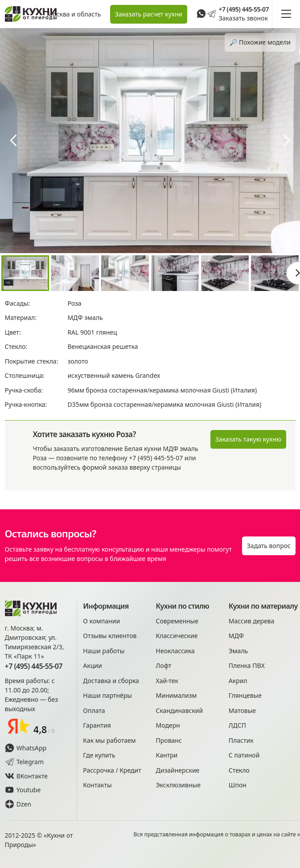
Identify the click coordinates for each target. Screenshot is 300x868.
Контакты (97, 785)
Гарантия (97, 725)
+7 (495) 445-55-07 (244, 9)
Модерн (168, 725)
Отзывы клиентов (110, 636)
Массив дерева (252, 621)
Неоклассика (175, 651)
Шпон (238, 785)
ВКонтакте (27, 776)
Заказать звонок (243, 18)
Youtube (23, 790)
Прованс (169, 740)
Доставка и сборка (111, 681)
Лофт (164, 665)
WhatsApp (26, 748)
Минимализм (177, 695)
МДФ (236, 636)
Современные (177, 621)
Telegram (25, 762)
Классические (177, 636)
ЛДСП (237, 725)
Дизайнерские (178, 770)
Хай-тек (167, 681)
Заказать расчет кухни (149, 14)
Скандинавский (180, 710)
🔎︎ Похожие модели (260, 42)
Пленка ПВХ (247, 665)
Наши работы (104, 651)
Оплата (94, 710)
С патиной (244, 755)
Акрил (238, 681)
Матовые (242, 710)
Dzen (18, 804)
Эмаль (238, 651)
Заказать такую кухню (248, 439)
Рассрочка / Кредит (112, 770)
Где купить (99, 755)
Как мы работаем (109, 740)
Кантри (167, 755)
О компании (101, 621)
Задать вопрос (269, 546)
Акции (92, 665)
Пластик (241, 740)
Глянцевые (245, 695)
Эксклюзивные (178, 785)
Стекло (239, 770)
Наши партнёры (107, 695)
